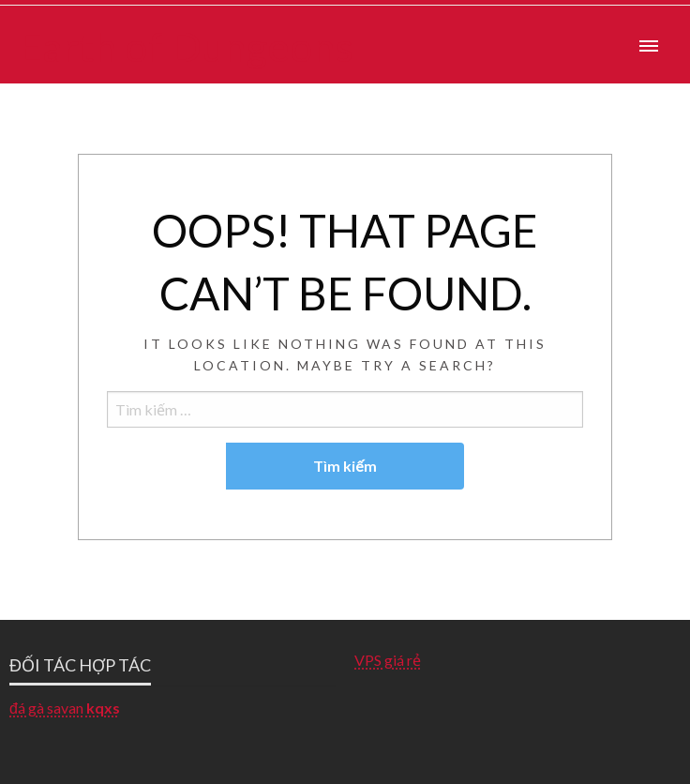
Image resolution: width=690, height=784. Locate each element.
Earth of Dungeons (186, 46)
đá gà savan (46, 708)
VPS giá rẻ (388, 660)
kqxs (103, 708)
